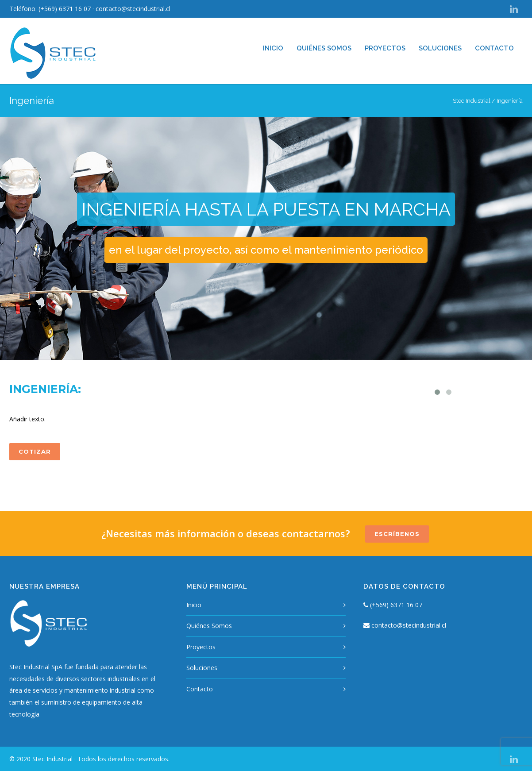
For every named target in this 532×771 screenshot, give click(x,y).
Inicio (273, 48)
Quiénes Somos (324, 48)
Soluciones (440, 48)
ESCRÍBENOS (397, 534)
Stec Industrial (472, 101)
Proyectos (385, 48)
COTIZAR (35, 451)
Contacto (494, 48)
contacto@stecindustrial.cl (133, 9)
